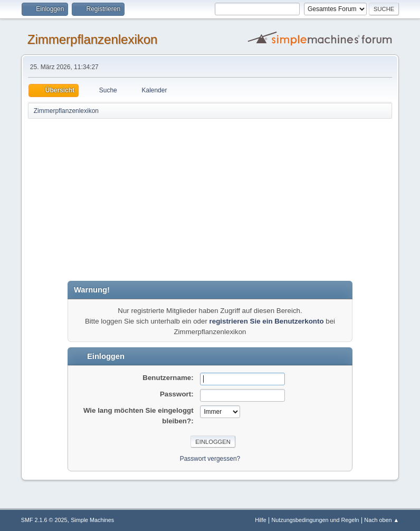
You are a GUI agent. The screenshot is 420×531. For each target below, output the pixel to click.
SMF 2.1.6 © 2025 (44, 520)
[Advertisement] (210, 199)
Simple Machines (92, 520)
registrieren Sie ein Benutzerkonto (267, 321)
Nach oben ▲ (381, 520)
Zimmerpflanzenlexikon (93, 39)
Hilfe (261, 520)
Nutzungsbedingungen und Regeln (316, 520)
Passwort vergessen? (210, 459)
